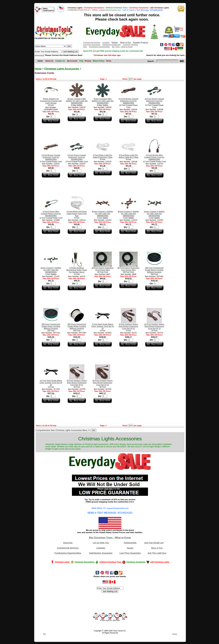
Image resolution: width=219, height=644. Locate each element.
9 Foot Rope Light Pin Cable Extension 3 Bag (103, 156)
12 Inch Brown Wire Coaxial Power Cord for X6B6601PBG (154, 157)
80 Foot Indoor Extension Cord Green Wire (128, 269)
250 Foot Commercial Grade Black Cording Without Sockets (154, 270)
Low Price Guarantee (92, 45)
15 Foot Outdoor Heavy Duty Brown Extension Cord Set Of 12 (154, 326)
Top (44, 634)
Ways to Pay (157, 548)
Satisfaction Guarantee (111, 45)
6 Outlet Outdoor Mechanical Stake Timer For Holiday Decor (77, 270)
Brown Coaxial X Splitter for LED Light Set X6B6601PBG (103, 214)
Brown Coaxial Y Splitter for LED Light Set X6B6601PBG (128, 214)
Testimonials (130, 543)
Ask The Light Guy (157, 553)
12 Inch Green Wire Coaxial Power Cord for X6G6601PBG (51, 214)
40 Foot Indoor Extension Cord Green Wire (103, 269)
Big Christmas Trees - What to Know (110, 538)
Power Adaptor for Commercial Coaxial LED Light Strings (51, 101)
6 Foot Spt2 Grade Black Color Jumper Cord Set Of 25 (103, 326)
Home (38, 69)
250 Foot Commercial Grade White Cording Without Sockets (77, 326)
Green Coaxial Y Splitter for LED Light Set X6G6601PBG (51, 270)
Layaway (106, 42)
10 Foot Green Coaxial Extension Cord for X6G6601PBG (154, 101)
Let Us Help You (101, 543)
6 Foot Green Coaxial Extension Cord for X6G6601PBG (77, 157)
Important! (40, 55)
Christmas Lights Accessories (62, 69)
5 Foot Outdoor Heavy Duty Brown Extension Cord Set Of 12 (128, 326)
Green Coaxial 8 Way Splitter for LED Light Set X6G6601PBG (103, 101)
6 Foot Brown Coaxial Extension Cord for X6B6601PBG (51, 157)
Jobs (85, 47)
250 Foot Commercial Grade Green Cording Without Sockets (51, 326)
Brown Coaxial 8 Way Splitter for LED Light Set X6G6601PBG (77, 101)
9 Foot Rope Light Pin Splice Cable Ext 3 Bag (128, 156)
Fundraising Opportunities (99, 47)
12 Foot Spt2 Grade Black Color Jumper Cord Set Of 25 (51, 383)
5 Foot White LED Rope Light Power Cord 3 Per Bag (77, 214)
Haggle (130, 548)
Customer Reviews (130, 45)
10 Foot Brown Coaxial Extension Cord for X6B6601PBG (128, 101)
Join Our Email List (154, 543)
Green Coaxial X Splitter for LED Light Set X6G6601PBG (154, 214)
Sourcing (68, 543)
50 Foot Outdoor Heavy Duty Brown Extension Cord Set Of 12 (103, 383)
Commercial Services (92, 42)
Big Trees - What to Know (122, 47)
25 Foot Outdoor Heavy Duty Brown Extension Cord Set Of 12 (77, 383)
